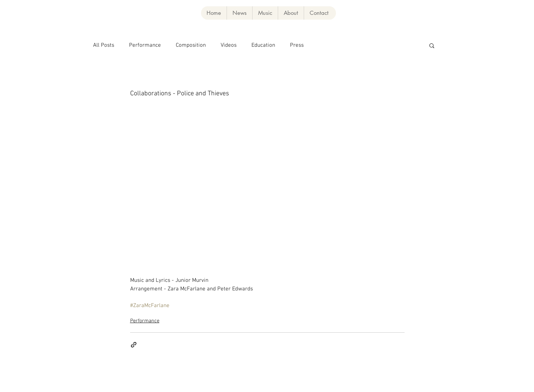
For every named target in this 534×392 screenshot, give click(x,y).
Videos (229, 45)
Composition (191, 45)
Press (297, 45)
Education (263, 45)
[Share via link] (134, 345)
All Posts (104, 45)
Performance (145, 45)
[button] (265, 13)
